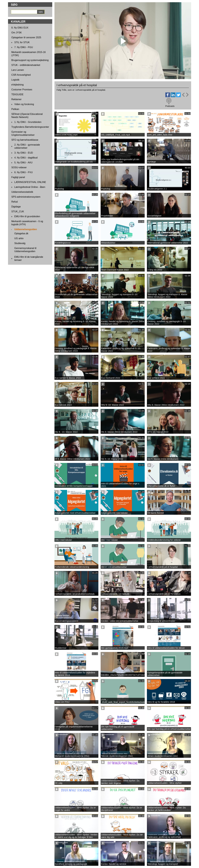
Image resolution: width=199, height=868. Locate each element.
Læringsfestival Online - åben (30, 187)
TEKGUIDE (18, 94)
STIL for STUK (22, 42)
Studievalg (20, 243)
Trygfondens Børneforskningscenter (30, 127)
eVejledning (18, 85)
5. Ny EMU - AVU (23, 163)
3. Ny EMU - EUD (24, 153)
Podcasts (170, 106)
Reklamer (16, 99)
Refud (15, 202)
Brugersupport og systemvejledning (30, 60)
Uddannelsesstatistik (22, 192)
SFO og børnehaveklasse (25, 140)
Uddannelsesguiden (26, 229)
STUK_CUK (18, 212)
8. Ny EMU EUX (20, 28)
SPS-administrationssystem (26, 197)
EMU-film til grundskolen (27, 216)
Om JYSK (17, 33)
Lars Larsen (18, 70)
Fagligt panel (18, 177)
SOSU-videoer (19, 167)
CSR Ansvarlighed (21, 75)
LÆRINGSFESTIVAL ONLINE (30, 182)
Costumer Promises (22, 90)
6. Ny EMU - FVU (24, 172)
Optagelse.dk (21, 233)
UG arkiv (19, 238)
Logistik (15, 80)
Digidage (16, 207)
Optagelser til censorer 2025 (26, 37)
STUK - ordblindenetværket (26, 65)
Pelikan (15, 109)
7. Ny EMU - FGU (24, 47)
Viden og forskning (24, 104)
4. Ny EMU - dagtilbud (26, 158)
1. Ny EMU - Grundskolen (28, 122)
